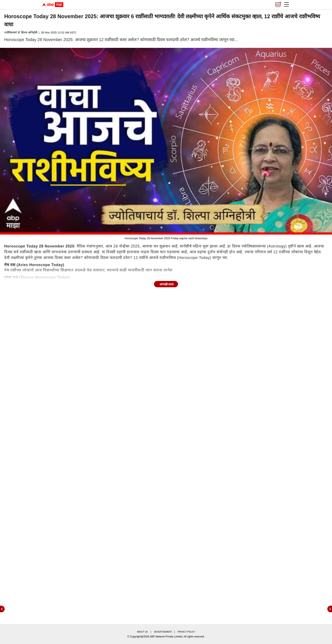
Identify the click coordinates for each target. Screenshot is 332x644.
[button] (286, 4)
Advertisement (163, 632)
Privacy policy (186, 632)
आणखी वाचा (167, 284)
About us (142, 632)
